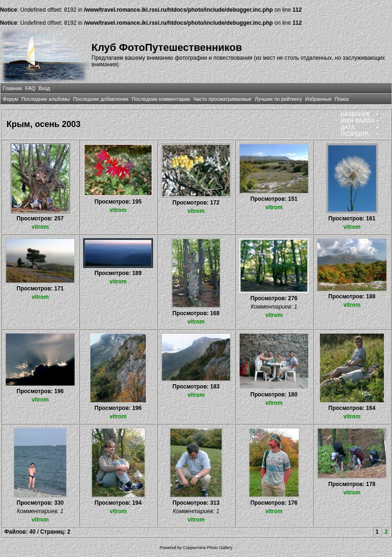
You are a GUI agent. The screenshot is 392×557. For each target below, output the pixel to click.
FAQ (30, 88)
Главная (12, 88)
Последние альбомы (46, 99)
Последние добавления (101, 99)
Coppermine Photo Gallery (208, 548)
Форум (10, 99)
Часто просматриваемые (222, 99)
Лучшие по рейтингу (278, 99)
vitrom (40, 227)
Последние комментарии (161, 99)
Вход (44, 88)
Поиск (342, 99)
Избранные (318, 99)
